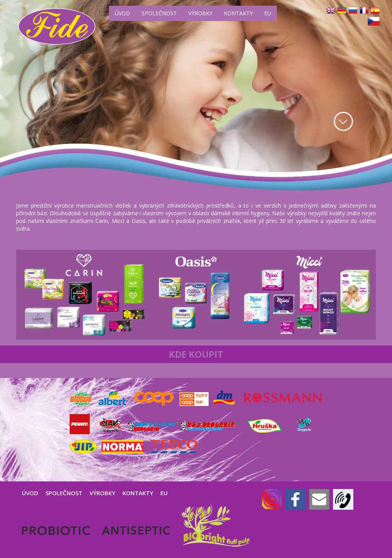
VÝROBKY (200, 13)
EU (268, 13)
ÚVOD (122, 13)
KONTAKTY (238, 13)
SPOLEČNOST (159, 13)
